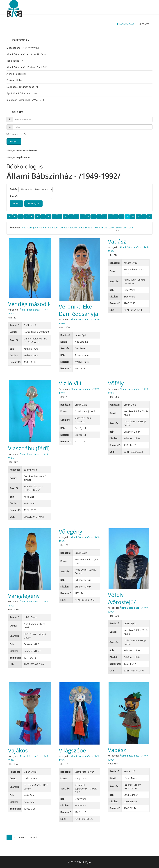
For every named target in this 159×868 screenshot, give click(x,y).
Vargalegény (24, 596)
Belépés (14, 141)
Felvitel (145, 24)
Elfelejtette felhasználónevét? (23, 150)
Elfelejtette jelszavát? (18, 157)
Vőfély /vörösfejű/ (122, 598)
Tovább (22, 837)
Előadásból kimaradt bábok (22, 87)
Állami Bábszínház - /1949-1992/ (27, 54)
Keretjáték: (101, 227)
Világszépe (72, 750)
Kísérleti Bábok (16, 80)
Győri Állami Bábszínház (22, 93)
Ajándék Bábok (16, 74)
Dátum (43, 227)
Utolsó (33, 837)
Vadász (117, 241)
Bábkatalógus (126, 24)
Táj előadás (15, 61)
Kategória (33, 227)
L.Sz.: (131, 227)
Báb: (81, 227)
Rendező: (53, 227)
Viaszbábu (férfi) (29, 448)
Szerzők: (73, 227)
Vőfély (116, 383)
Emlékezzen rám (17, 134)
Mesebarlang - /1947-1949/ (23, 48)
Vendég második (29, 304)
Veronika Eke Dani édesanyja (78, 310)
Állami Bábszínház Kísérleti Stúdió (27, 67)
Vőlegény (71, 531)
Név (24, 227)
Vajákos (18, 750)
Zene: (111, 227)
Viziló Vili (70, 383)
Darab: (63, 227)
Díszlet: (89, 227)
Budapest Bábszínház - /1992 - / (25, 100)
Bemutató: (121, 227)
